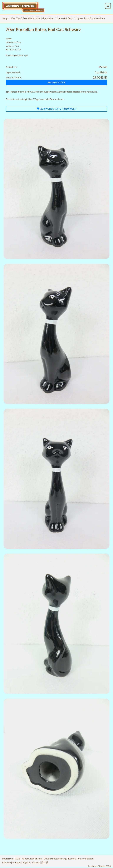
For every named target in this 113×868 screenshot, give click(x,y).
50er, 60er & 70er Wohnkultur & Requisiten (32, 18)
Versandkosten (18, 92)
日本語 (45, 862)
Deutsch (6, 862)
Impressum (8, 859)
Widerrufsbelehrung (32, 859)
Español (36, 862)
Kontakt (72, 859)
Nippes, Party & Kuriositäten (90, 18)
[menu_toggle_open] (108, 6)
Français (17, 862)
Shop (5, 18)
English (26, 862)
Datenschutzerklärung (55, 859)
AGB (18, 859)
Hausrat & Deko (65, 18)
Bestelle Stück (57, 82)
